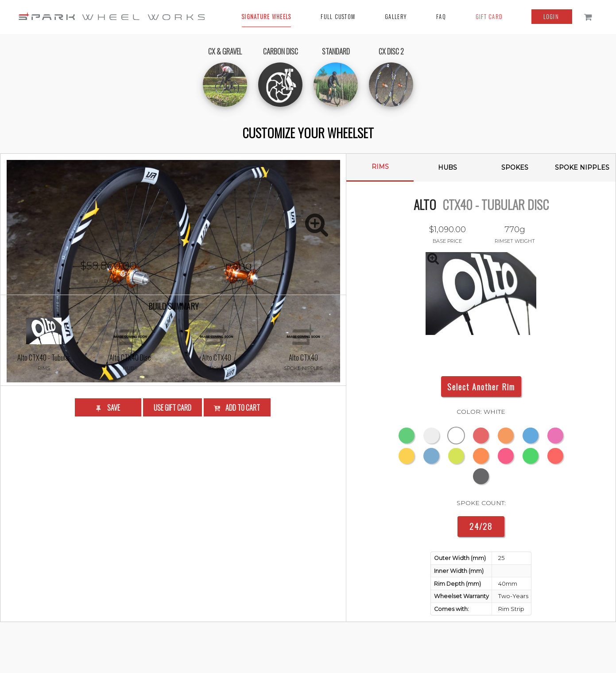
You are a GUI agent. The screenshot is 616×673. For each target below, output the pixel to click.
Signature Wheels (266, 17)
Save (107, 514)
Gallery (396, 17)
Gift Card (489, 17)
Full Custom (338, 17)
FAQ (441, 17)
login (552, 17)
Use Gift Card (172, 514)
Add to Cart (236, 514)
